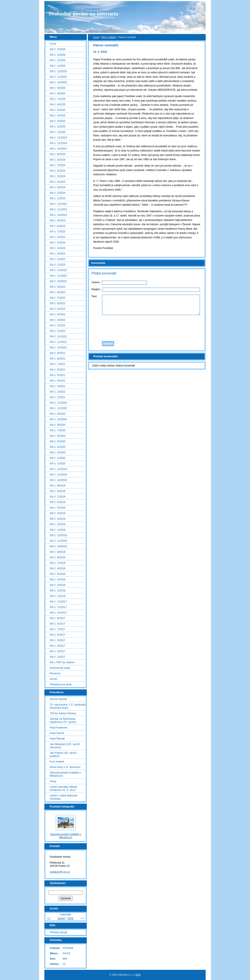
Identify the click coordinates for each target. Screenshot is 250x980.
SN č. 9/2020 (58, 425)
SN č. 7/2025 (58, 99)
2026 (70, 918)
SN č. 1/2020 (58, 463)
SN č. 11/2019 (58, 474)
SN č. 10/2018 (58, 546)
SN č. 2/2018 (58, 590)
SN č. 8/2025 (58, 93)
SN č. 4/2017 (58, 646)
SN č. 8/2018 (58, 557)
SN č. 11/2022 (58, 276)
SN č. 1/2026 (58, 66)
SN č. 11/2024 (58, 143)
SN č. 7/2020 (58, 430)
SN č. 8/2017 (58, 624)
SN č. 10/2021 (58, 347)
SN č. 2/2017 (58, 657)
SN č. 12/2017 (58, 602)
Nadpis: (96, 289)
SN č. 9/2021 (58, 353)
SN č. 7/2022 (58, 298)
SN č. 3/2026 (58, 55)
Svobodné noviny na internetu (83, 14)
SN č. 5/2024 (58, 176)
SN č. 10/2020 (58, 419)
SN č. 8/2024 (58, 160)
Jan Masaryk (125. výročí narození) (65, 746)
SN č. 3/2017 (58, 651)
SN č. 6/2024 (58, 171)
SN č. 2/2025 (58, 127)
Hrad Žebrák (57, 739)
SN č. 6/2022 (58, 303)
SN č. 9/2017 (58, 618)
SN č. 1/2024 (58, 198)
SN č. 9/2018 (58, 552)
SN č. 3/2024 (58, 187)
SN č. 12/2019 (58, 469)
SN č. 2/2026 (58, 60)
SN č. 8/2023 (58, 226)
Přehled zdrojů (58, 932)
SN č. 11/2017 (58, 607)
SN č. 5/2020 (58, 441)
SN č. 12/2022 (58, 270)
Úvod (96, 37)
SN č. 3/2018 (58, 585)
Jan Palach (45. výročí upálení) (63, 754)
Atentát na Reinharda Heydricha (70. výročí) (63, 720)
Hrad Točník (57, 733)
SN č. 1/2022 (58, 331)
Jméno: (96, 282)
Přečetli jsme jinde (61, 684)
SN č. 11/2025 (58, 77)
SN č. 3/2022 (58, 320)
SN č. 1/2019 (58, 530)
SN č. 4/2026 (58, 49)
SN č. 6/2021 (58, 370)
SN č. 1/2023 (58, 265)
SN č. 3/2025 (58, 121)
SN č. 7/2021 (58, 364)
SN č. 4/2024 (58, 182)
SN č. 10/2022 (58, 281)
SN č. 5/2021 (58, 375)
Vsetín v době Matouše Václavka (64, 797)
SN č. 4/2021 (58, 381)
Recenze (55, 673)
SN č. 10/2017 (58, 613)
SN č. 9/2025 (58, 88)
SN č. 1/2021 (58, 397)
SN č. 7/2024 (58, 165)
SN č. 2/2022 (58, 325)
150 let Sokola (58, 699)
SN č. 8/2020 (58, 414)
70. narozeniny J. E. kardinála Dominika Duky (68, 706)
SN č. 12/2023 (58, 204)
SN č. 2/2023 (58, 259)
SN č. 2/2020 (58, 458)
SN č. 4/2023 (58, 248)
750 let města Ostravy (63, 713)
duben (62, 918)
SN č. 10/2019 (58, 480)
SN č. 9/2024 (58, 154)
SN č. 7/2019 (58, 497)
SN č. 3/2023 (58, 254)
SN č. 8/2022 (58, 292)
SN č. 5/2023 (58, 243)
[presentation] (147, 327)
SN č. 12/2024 (58, 138)
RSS (138, 975)
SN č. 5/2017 (58, 640)
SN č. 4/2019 (58, 513)
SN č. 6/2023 (58, 237)
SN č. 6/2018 (58, 568)
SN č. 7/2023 (58, 231)
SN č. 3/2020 (58, 452)
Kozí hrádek (57, 762)
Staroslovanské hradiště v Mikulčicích (65, 774)
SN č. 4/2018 (109, 37)
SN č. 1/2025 (58, 132)
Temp (53, 781)
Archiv (53, 679)
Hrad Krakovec (59, 728)
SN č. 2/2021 (58, 392)
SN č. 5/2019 (58, 508)
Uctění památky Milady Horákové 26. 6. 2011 (63, 788)
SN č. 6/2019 (58, 502)
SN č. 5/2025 (58, 110)
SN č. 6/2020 (58, 436)
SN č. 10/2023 (58, 215)
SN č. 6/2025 (58, 104)
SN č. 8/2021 (58, 358)
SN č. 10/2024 (58, 149)
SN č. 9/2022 (58, 287)
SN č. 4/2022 (58, 314)
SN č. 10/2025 (58, 82)
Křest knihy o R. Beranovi (65, 767)
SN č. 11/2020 (58, 408)
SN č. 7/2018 (58, 563)
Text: (94, 296)
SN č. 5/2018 (58, 574)
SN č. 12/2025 (58, 71)
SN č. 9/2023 (58, 220)
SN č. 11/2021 (58, 342)
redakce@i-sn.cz (60, 872)
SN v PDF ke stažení (62, 662)
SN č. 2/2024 (58, 193)
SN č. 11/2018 (58, 541)
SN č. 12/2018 (58, 535)
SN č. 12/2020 (58, 403)
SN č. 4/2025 (58, 115)
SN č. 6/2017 (58, 635)
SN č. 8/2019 (58, 491)
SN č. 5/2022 (58, 309)
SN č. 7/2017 (58, 629)
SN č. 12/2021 (58, 336)
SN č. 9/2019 (58, 486)
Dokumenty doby (60, 668)
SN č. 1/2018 (58, 596)
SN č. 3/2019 (58, 519)
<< (49, 918)
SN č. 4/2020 (58, 447)
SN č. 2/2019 (58, 524)
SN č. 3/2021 (58, 386)
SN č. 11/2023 (58, 209)
